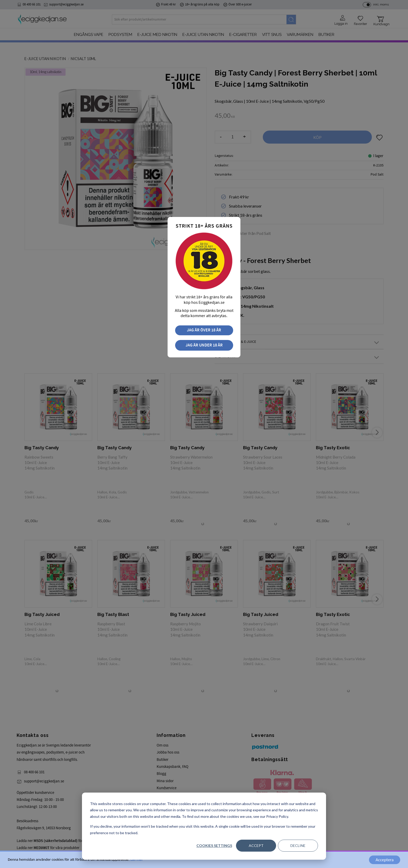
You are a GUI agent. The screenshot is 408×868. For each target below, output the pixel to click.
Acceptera (384, 860)
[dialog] (204, 826)
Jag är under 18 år (204, 345)
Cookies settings (214, 846)
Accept (256, 846)
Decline (298, 846)
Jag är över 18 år (204, 330)
